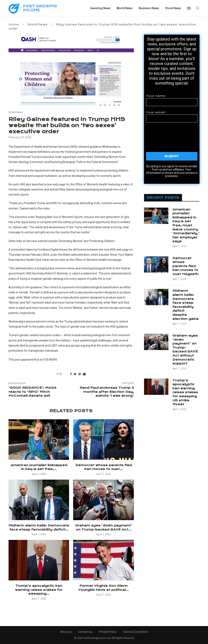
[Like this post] (63, 374)
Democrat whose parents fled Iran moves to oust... (104, 467)
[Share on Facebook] (71, 374)
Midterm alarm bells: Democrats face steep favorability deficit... (39, 527)
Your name (172, 100)
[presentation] (177, 134)
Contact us (85, 632)
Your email (172, 117)
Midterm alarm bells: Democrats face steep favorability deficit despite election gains (186, 305)
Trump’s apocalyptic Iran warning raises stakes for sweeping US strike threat (185, 392)
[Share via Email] (84, 374)
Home (14, 24)
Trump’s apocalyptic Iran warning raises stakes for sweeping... (39, 590)
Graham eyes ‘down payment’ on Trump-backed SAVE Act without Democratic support (185, 350)
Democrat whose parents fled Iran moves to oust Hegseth (185, 266)
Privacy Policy (108, 632)
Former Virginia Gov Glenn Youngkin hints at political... (103, 588)
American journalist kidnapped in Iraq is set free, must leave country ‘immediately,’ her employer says (186, 225)
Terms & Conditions (136, 632)
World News (125, 8)
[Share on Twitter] (75, 374)
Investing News (100, 8)
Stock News (173, 8)
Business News (149, 8)
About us (66, 632)
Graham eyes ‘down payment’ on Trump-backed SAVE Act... (104, 527)
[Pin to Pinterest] (80, 374)
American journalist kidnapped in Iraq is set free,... (39, 467)
